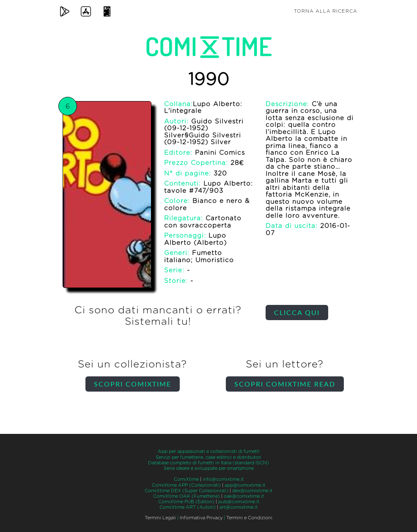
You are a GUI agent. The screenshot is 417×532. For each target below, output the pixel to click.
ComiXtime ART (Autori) (188, 507)
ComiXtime (186, 479)
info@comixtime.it (223, 479)
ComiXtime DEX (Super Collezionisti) (187, 491)
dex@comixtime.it (252, 491)
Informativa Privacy (201, 518)
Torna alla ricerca (326, 11)
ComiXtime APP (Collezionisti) (186, 485)
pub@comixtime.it (239, 502)
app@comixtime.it (245, 485)
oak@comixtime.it (244, 496)
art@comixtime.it (239, 507)
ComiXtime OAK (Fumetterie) (187, 496)
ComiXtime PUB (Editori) (186, 502)
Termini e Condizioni (249, 518)
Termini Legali (160, 518)
